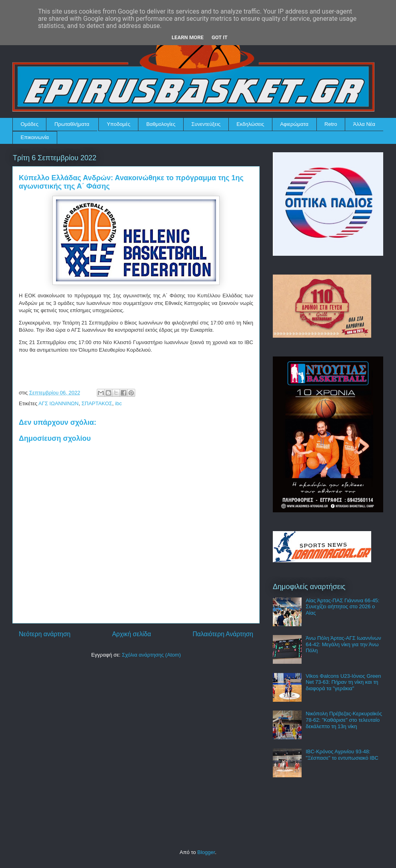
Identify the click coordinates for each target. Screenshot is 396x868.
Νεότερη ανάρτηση (45, 634)
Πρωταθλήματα (72, 124)
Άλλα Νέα (364, 124)
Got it (220, 37)
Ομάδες (30, 124)
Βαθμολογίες (161, 124)
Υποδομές (119, 124)
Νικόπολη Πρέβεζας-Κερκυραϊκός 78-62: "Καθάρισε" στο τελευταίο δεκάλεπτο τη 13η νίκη (344, 720)
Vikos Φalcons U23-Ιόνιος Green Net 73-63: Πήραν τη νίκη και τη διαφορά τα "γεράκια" (343, 682)
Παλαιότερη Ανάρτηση (223, 634)
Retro (331, 124)
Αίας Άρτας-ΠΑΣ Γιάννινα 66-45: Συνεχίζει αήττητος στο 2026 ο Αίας (342, 607)
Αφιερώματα (294, 124)
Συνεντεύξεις (206, 124)
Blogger (206, 852)
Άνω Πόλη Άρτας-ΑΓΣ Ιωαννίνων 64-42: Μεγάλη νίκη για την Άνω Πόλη (343, 644)
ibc (119, 403)
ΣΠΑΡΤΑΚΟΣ (97, 403)
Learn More (188, 37)
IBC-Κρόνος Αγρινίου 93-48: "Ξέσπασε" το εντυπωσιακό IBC (342, 755)
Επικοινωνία (35, 137)
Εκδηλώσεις (250, 124)
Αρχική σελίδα (131, 634)
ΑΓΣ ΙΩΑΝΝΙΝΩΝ (58, 403)
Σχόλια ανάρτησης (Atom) (151, 655)
